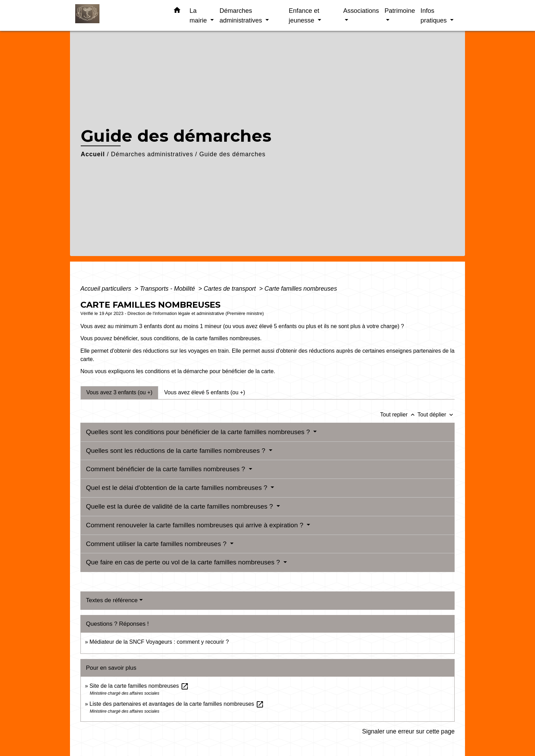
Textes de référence (112, 600)
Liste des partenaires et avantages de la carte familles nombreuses (177, 704)
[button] (177, 11)
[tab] (119, 393)
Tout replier (399, 415)
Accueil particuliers (107, 289)
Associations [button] (361, 11)
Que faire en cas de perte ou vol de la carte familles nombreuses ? (184, 562)
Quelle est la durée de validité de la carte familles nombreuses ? (180, 506)
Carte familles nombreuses (301, 289)
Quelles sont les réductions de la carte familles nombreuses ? (177, 451)
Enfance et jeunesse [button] (304, 15)
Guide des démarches (232, 154)
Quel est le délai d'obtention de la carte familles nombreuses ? (178, 488)
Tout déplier (436, 415)
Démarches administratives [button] (242, 15)
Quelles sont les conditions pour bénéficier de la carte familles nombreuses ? (199, 432)
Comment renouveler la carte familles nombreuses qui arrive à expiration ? (196, 525)
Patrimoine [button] (400, 11)
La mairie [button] (199, 15)
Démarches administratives (152, 154)
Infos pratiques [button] (435, 15)
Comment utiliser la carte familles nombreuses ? (157, 544)
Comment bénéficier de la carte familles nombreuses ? (166, 469)
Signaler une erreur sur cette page (408, 731)
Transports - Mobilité (168, 289)
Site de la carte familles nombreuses (139, 686)
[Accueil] (119, 15)
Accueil (93, 154)
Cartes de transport (231, 289)
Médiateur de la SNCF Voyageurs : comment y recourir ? (159, 642)
